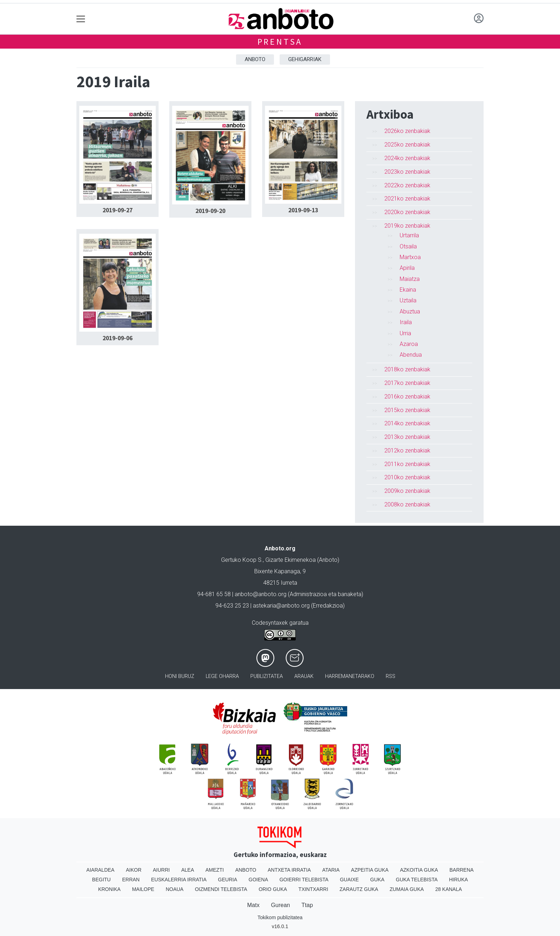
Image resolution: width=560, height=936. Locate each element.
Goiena (258, 880)
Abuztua (410, 311)
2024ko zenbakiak (407, 158)
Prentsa (280, 42)
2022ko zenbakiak (407, 185)
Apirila (407, 268)
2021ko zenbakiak (407, 199)
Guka (377, 880)
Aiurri (161, 870)
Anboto (255, 59)
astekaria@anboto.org (281, 606)
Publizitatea (267, 676)
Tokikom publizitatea (280, 917)
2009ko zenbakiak (407, 491)
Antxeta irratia (289, 870)
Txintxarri (313, 889)
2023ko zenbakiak (407, 172)
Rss (391, 676)
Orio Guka (273, 889)
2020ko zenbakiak (407, 212)
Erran (131, 880)
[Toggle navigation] (81, 19)
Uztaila (408, 300)
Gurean (281, 905)
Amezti (214, 870)
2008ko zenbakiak (407, 504)
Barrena (461, 870)
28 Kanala (449, 889)
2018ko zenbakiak (407, 369)
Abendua (411, 355)
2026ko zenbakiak (407, 131)
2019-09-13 (303, 210)
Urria (405, 333)
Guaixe (349, 880)
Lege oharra (222, 676)
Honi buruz (180, 676)
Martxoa (410, 257)
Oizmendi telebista (221, 889)
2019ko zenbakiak (407, 226)
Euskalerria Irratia (179, 880)
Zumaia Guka (407, 889)
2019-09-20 (210, 211)
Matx (253, 905)
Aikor (134, 870)
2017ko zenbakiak (407, 383)
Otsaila (408, 246)
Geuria (227, 880)
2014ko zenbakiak (407, 423)
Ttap (307, 905)
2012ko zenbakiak (407, 450)
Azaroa (409, 344)
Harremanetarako (350, 676)
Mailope (143, 889)
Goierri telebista (304, 880)
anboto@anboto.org (261, 594)
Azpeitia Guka (370, 870)
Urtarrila (409, 235)
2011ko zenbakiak (407, 464)
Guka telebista (417, 880)
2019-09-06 (117, 338)
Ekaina (408, 290)
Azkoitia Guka (419, 870)
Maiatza (410, 279)
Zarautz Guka (359, 889)
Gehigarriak (305, 59)
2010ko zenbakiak (407, 477)
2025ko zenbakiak (407, 145)
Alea (187, 870)
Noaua (175, 889)
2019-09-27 (117, 210)
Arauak (304, 676)
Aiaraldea (101, 870)
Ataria (331, 870)
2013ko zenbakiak (407, 437)
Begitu (101, 880)
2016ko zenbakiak (407, 397)
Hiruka (458, 880)
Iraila (406, 322)
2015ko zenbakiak (407, 410)
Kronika (109, 889)
